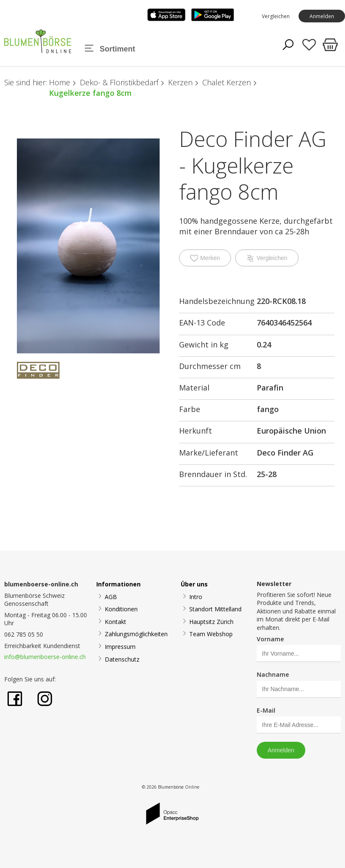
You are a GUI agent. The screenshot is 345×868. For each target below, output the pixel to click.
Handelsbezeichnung (217, 301)
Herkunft (196, 431)
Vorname (270, 639)
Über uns (194, 584)
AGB (111, 597)
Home (60, 82)
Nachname (273, 674)
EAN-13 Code (202, 323)
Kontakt (115, 622)
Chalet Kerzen (227, 82)
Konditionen (121, 609)
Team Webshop (211, 634)
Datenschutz (122, 659)
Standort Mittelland (215, 609)
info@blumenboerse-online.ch (45, 657)
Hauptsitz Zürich (211, 622)
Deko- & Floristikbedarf (119, 82)
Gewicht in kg (204, 344)
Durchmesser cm (210, 366)
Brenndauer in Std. (213, 474)
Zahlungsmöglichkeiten (136, 634)
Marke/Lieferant (209, 453)
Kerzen (180, 82)
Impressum (120, 647)
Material (194, 388)
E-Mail (266, 710)
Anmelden (322, 16)
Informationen (118, 584)
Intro (196, 597)
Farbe (190, 409)
